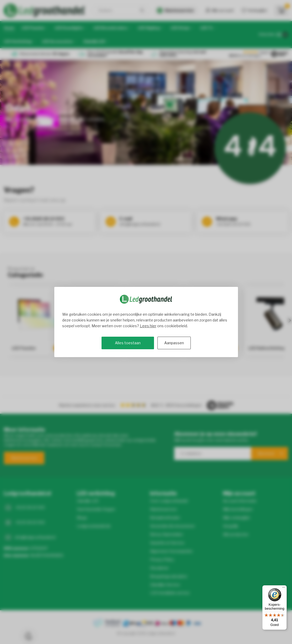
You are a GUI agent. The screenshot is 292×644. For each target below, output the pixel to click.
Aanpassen (174, 343)
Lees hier (148, 326)
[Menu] (284, 588)
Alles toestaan (128, 343)
